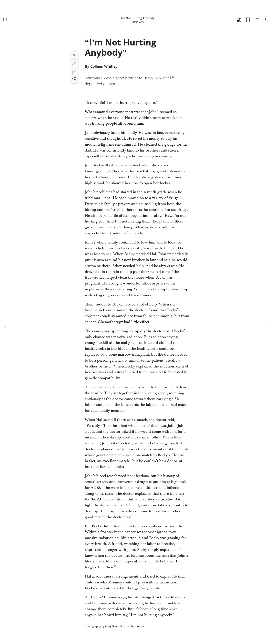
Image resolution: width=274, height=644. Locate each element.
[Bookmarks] (248, 20)
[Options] (266, 20)
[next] (268, 326)
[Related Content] (257, 20)
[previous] (6, 326)
